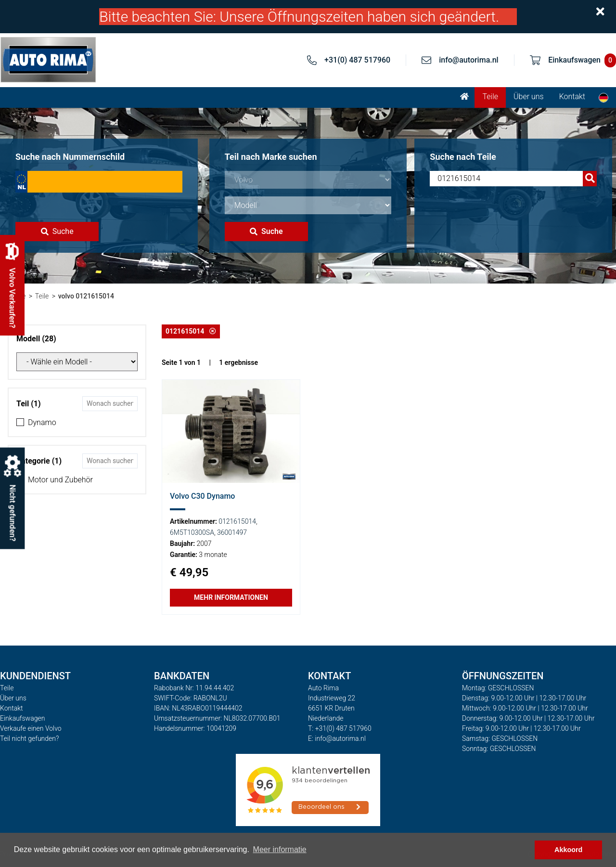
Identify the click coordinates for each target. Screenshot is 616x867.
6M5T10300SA (192, 532)
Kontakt (572, 97)
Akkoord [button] (568, 850)
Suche (57, 231)
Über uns (529, 97)
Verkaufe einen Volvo (31, 728)
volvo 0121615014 (86, 296)
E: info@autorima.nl (337, 738)
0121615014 (191, 331)
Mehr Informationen (231, 597)
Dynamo (42, 422)
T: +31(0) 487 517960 (340, 728)
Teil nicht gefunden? (29, 738)
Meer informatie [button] (280, 849)
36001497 (232, 532)
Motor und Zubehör (60, 480)
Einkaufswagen (22, 718)
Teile (490, 97)
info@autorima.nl (469, 60)
